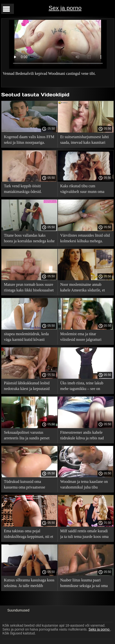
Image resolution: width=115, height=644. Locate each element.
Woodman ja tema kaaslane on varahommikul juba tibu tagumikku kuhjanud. (84, 485)
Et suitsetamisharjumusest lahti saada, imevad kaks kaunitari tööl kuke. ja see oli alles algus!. (85, 140)
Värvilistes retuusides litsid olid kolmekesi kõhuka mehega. (85, 238)
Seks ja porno (100, 629)
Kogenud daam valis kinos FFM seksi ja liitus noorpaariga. (29, 140)
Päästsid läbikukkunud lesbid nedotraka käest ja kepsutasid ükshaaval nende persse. (27, 387)
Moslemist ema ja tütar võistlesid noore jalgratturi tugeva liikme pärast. (81, 338)
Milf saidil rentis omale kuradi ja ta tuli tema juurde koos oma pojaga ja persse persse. (84, 535)
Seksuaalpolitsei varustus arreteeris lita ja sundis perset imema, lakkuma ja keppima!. (27, 436)
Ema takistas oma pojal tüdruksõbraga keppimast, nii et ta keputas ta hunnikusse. (29, 535)
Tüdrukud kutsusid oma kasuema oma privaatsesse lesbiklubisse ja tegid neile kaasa (25, 485)
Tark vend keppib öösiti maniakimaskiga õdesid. (23, 189)
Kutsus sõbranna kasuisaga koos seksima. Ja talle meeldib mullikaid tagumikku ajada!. (29, 584)
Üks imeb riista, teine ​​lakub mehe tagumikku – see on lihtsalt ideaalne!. (82, 387)
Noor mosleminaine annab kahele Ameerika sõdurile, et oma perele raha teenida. (83, 288)
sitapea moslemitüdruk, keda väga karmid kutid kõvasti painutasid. (26, 338)
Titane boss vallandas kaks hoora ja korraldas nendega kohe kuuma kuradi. (29, 239)
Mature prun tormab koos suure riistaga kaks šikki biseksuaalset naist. (29, 288)
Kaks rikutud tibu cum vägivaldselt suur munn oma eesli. (82, 190)
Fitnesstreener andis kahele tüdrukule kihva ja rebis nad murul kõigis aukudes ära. (82, 436)
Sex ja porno (65, 8)
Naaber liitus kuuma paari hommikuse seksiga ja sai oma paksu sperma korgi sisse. (84, 584)
